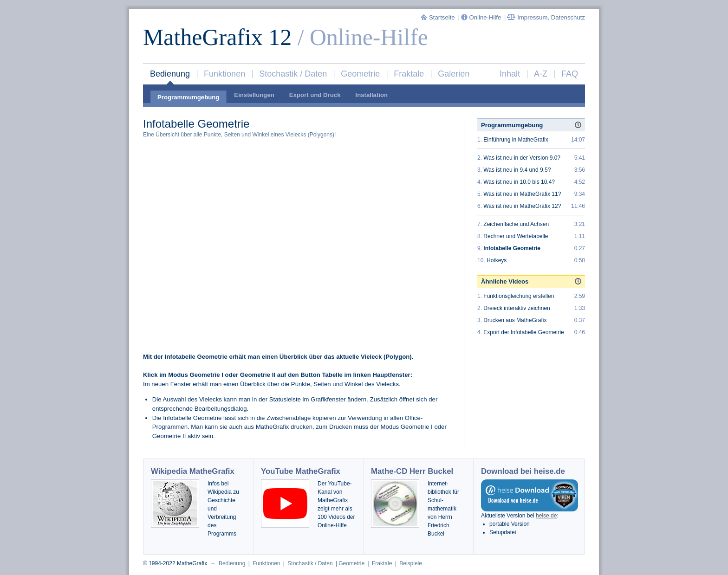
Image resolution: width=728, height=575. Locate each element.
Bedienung (170, 74)
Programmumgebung (188, 97)
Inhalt (510, 74)
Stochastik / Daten (293, 74)
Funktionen (224, 74)
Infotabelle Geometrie (512, 248)
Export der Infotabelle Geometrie (523, 332)
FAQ (570, 74)
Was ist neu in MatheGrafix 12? (522, 206)
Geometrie (360, 74)
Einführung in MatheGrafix (516, 140)
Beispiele (411, 563)
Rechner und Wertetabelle (516, 236)
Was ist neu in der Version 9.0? (522, 158)
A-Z (541, 74)
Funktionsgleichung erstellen (519, 296)
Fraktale (409, 74)
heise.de (546, 516)
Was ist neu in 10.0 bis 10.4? (519, 182)
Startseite (439, 17)
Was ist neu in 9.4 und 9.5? (517, 170)
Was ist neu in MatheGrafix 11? (522, 194)
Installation (371, 95)
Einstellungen (254, 95)
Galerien (454, 74)
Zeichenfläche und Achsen (516, 224)
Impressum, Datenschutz (546, 17)
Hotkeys (497, 260)
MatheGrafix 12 (217, 37)
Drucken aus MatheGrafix (515, 320)
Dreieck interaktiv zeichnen (517, 308)
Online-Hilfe (482, 17)
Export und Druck (315, 95)
